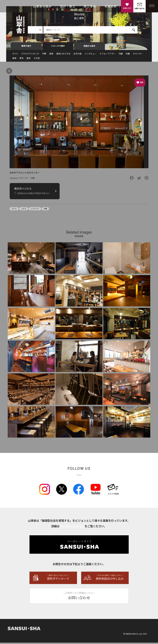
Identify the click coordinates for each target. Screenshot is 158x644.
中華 (44, 55)
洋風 (45, 210)
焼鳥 (51, 55)
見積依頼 (111, 6)
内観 (121, 55)
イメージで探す (58, 47)
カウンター (138, 55)
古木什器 (77, 55)
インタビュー (91, 55)
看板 (14, 60)
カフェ (14, 210)
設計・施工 (68, 6)
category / (14, 179)
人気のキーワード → (64, 36)
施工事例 (90, 6)
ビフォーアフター (108, 55)
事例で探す (26, 47)
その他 (37, 60)
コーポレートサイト (72, 528)
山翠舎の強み (42, 6)
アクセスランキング (30, 55)
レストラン (35, 210)
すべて (15, 55)
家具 (21, 60)
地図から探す (89, 47)
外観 (128, 55)
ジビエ (24, 210)
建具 (29, 60)
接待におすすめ (63, 55)
